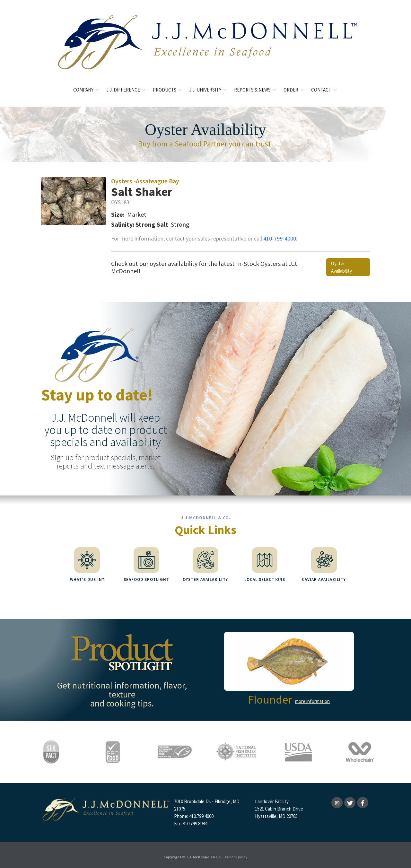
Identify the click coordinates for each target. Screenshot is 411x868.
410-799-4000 (280, 238)
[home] (206, 47)
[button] (87, 90)
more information (312, 698)
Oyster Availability (341, 267)
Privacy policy (236, 853)
